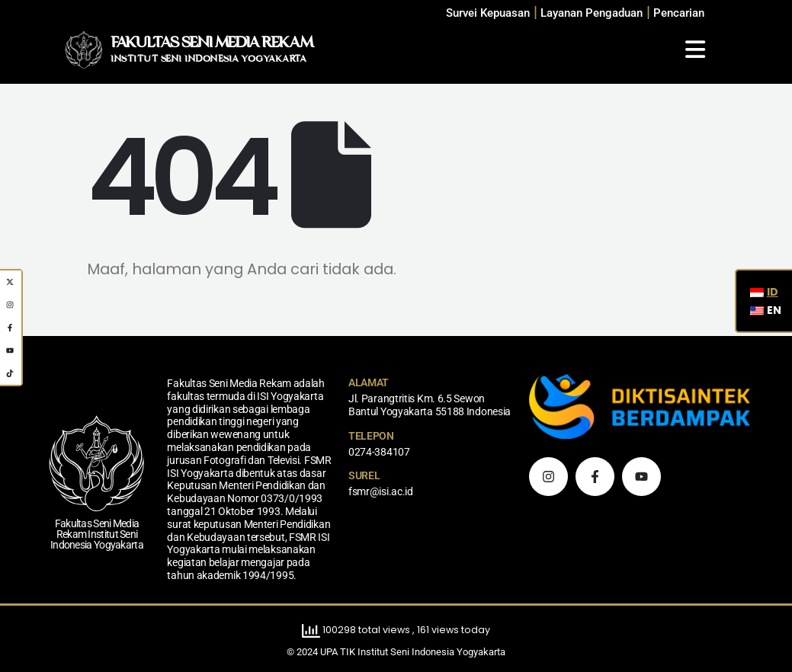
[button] (679, 13)
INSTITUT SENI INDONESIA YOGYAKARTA (208, 59)
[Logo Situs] (84, 50)
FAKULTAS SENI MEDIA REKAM (212, 43)
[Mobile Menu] (695, 50)
